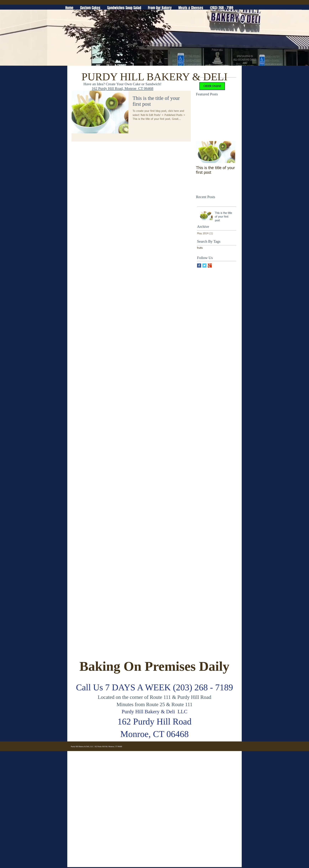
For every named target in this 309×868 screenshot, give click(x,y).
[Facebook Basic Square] (199, 266)
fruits (200, 248)
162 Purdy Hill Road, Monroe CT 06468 (122, 88)
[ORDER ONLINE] (212, 86)
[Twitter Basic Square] (204, 266)
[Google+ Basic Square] (210, 266)
